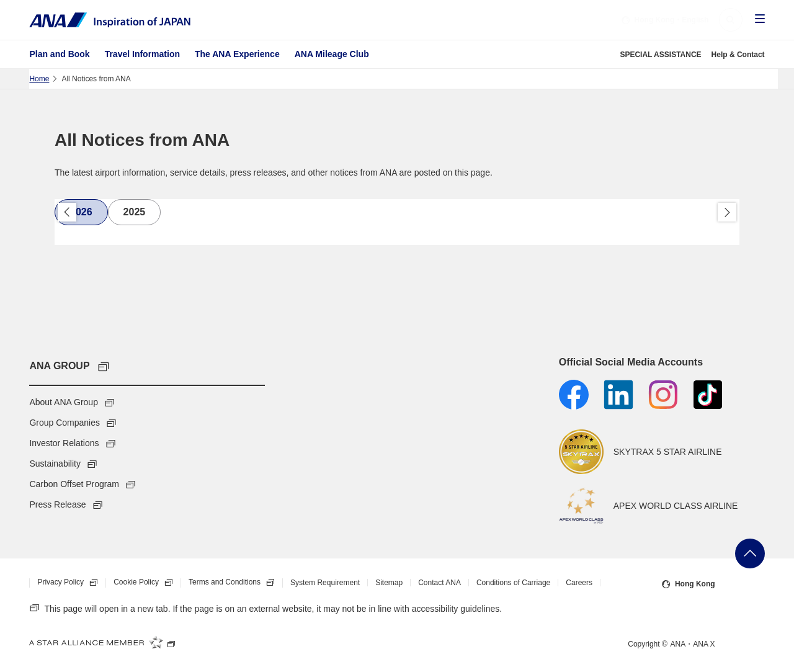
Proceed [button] (727, 212)
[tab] (81, 212)
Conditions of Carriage (513, 583)
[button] (731, 20)
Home (39, 79)
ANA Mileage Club (332, 54)
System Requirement (325, 583)
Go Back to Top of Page (750, 553)
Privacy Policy (71, 583)
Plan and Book (59, 54)
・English (665, 20)
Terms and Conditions (235, 583)
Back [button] (67, 212)
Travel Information (142, 54)
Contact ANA (439, 583)
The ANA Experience (237, 54)
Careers (579, 583)
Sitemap (389, 583)
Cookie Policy (147, 583)
